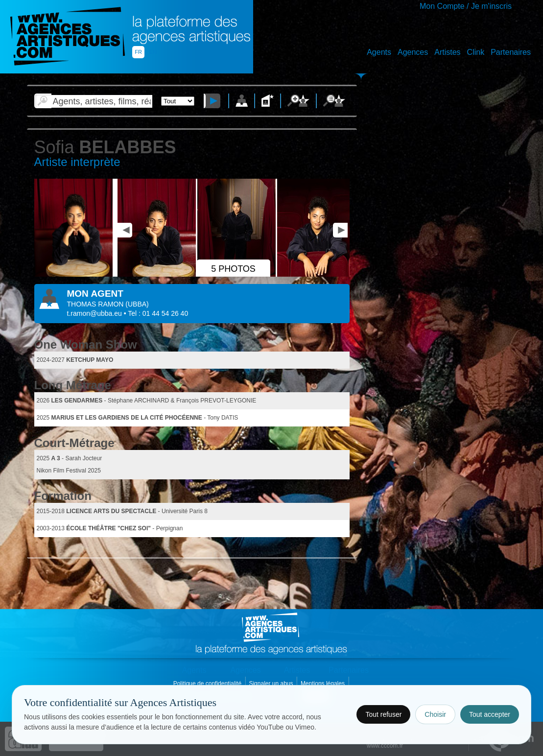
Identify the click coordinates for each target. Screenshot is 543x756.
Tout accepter (490, 714)
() (137, 304)
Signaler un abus (271, 684)
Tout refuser (383, 714)
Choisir (435, 714)
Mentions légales (323, 684)
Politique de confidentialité (208, 684)
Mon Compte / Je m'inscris (466, 6)
